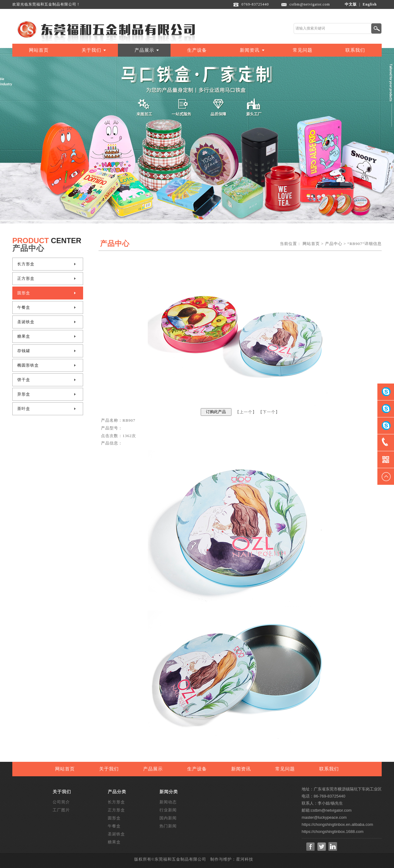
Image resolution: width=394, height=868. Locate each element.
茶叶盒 (24, 409)
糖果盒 (24, 336)
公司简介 (61, 802)
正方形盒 (26, 278)
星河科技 (245, 859)
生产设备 (197, 50)
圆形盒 (24, 293)
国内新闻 (168, 818)
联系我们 (355, 50)
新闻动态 (168, 802)
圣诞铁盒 (26, 322)
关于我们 (91, 50)
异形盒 (24, 394)
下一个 (269, 412)
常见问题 (303, 50)
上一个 (246, 412)
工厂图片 (61, 810)
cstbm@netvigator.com (310, 4)
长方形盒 (26, 264)
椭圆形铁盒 (28, 365)
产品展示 (144, 50)
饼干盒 (24, 380)
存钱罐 (24, 351)
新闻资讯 (250, 50)
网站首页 (39, 50)
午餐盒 (24, 307)
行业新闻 (168, 810)
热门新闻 (168, 826)
